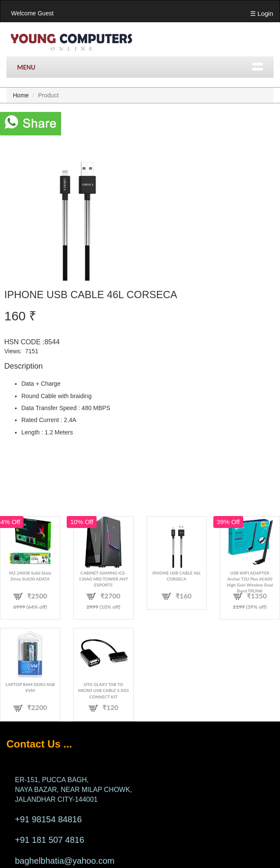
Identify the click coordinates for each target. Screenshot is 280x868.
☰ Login (262, 13)
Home (21, 95)
